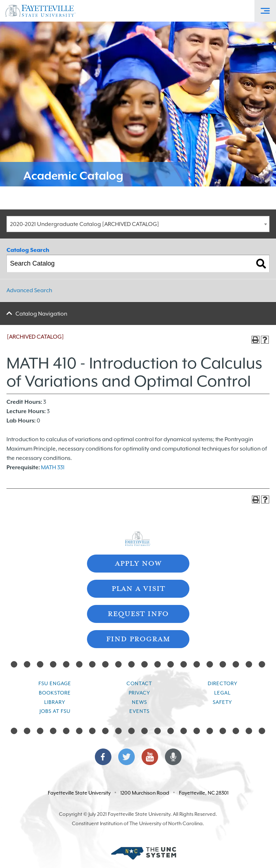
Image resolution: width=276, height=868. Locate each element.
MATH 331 (53, 467)
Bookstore (55, 693)
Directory (223, 683)
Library (55, 702)
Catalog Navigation (41, 314)
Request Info (138, 613)
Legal (222, 693)
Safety (222, 702)
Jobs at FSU (55, 711)
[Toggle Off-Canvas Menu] (265, 11)
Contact (139, 683)
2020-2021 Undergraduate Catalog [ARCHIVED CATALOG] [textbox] (85, 224)
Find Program (138, 638)
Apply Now (138, 563)
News (139, 702)
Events (139, 711)
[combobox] (138, 224)
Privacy (139, 693)
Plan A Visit (138, 588)
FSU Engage (55, 683)
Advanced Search (29, 290)
